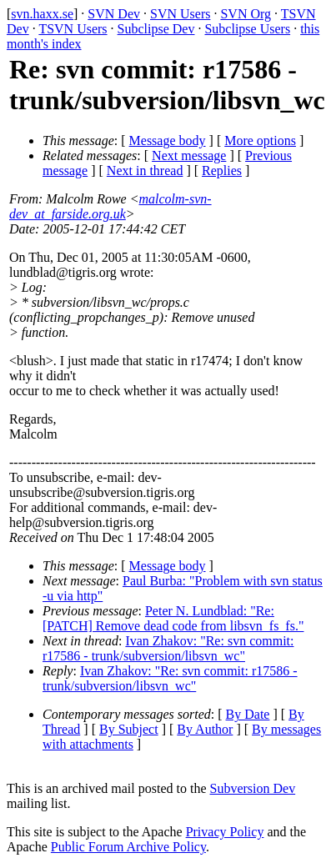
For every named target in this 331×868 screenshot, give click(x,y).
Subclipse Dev (156, 29)
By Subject (129, 729)
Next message (189, 156)
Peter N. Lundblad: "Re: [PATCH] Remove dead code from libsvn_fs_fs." (173, 618)
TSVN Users (73, 29)
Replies (222, 171)
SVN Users (180, 14)
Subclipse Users (247, 29)
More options (260, 140)
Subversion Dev (253, 788)
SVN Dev (114, 14)
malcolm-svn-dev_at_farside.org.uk (110, 206)
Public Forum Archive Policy (128, 847)
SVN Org (246, 14)
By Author (205, 729)
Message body (168, 140)
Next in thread (145, 171)
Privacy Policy (225, 832)
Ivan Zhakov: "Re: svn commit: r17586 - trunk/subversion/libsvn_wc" (168, 648)
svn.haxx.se (42, 14)
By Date (248, 714)
